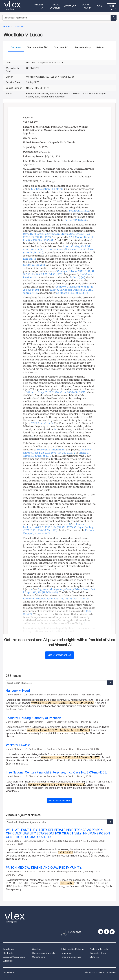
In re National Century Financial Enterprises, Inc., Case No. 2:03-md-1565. (56, 772)
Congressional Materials (43, 953)
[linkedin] (112, 932)
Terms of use (9, 972)
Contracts (8, 953)
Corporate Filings (98, 953)
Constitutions (39, 957)
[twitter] (101, 932)
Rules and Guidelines (71, 957)
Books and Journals (99, 949)
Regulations (67, 953)
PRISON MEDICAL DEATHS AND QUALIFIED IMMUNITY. (44, 868)
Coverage (70, 6)
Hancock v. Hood (18, 691)
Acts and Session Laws (14, 957)
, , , (59, 273)
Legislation (9, 949)
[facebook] (106, 932)
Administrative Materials (73, 949)
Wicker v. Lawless (18, 745)
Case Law (37, 949)
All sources (8, 961)
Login (99, 6)
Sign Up (111, 7)
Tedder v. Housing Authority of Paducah (33, 718)
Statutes (94, 957)
